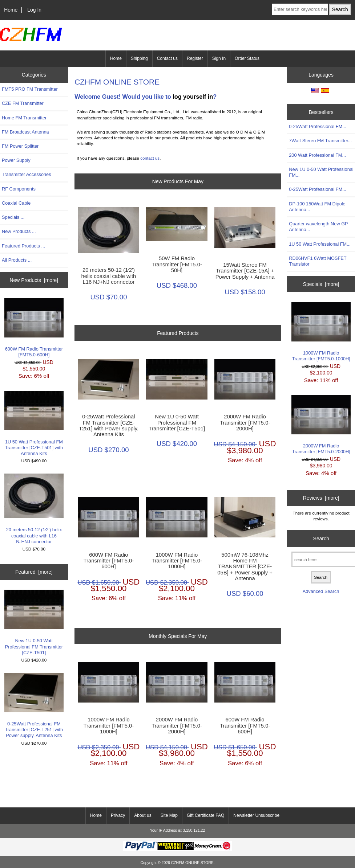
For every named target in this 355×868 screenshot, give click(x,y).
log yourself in (193, 97)
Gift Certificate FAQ (205, 815)
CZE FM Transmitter (23, 103)
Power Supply (16, 160)
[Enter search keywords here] (300, 9)
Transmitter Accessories (27, 174)
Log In (34, 10)
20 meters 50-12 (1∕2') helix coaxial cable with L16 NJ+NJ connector (34, 509)
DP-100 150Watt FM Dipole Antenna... (317, 207)
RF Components (19, 189)
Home (11, 10)
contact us (150, 158)
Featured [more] (34, 572)
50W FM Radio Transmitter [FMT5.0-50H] (177, 264)
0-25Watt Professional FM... (318, 126)
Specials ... (13, 217)
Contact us (167, 58)
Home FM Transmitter (24, 118)
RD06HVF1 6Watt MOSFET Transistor (318, 261)
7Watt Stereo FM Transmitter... (320, 141)
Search (321, 539)
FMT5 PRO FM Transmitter (30, 89)
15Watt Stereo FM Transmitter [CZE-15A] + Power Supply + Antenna (245, 271)
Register (195, 58)
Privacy (118, 815)
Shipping (139, 58)
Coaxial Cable (16, 203)
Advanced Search (321, 591)
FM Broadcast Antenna (25, 132)
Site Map (169, 815)
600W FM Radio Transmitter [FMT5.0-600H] (34, 328)
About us (143, 815)
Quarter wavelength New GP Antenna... (318, 227)
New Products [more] (34, 280)
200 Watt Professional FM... (317, 155)
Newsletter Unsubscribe (256, 815)
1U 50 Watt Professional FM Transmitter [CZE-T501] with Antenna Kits (34, 423)
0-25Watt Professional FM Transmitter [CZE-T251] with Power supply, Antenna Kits (34, 705)
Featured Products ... (23, 246)
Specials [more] (321, 284)
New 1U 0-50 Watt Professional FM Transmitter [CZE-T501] (34, 622)
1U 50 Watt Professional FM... (320, 244)
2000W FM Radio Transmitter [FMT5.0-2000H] (245, 422)
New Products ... (19, 231)
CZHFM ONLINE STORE (192, 863)
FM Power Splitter (20, 146)
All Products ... (17, 260)
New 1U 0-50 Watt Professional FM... (321, 172)
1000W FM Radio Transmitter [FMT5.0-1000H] (177, 561)
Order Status (247, 58)
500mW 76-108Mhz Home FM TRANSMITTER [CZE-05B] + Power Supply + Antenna (245, 567)
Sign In (219, 58)
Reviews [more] (321, 498)
